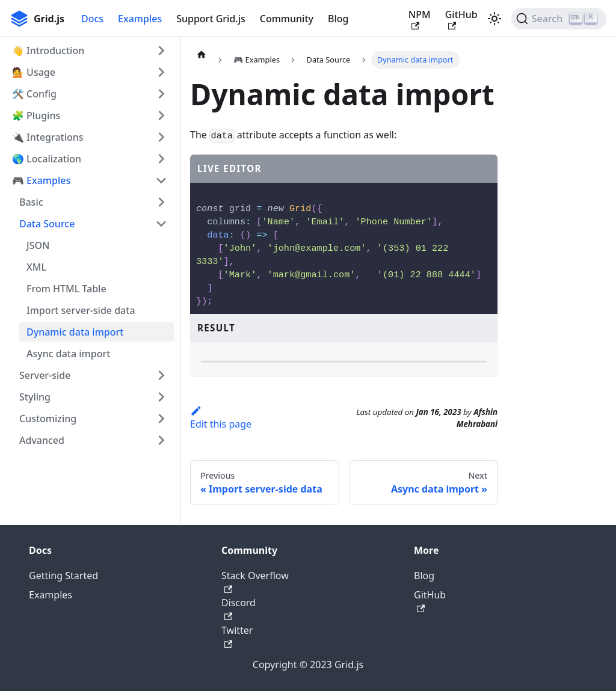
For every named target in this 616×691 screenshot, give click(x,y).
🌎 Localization (47, 159)
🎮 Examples (41, 180)
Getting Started (63, 658)
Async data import (68, 354)
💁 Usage (34, 72)
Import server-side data (81, 310)
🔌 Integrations (48, 137)
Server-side (45, 375)
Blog (338, 19)
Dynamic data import (75, 332)
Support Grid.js (211, 19)
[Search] (559, 19)
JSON (38, 245)
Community (287, 19)
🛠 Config (34, 94)
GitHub (461, 19)
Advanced (42, 440)
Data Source (47, 224)
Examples (140, 19)
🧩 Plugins (36, 115)
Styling (35, 397)
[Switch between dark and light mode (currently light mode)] (494, 19)
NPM (420, 19)
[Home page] (202, 54)
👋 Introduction (48, 51)
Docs (92, 19)
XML (36, 267)
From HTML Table (66, 289)
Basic (31, 202)
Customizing (48, 419)
